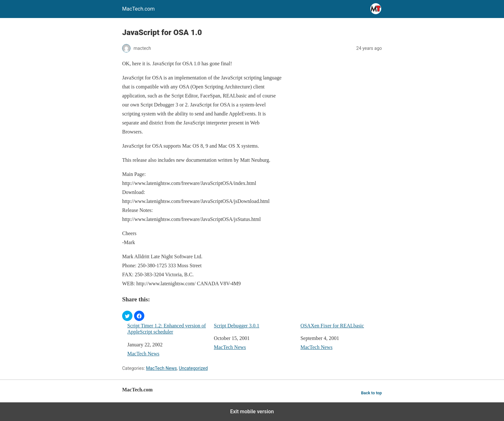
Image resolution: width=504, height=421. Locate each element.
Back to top (371, 393)
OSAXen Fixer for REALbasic (332, 326)
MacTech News (143, 354)
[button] (127, 316)
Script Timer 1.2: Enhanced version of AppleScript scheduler (166, 329)
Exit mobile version (252, 412)
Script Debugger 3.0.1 (236, 326)
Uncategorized (193, 368)
